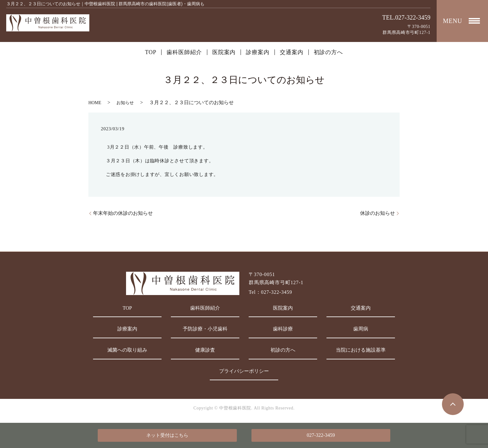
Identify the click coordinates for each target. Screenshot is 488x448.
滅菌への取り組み (127, 350)
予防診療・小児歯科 (205, 329)
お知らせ (125, 103)
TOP (151, 52)
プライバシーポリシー (244, 371)
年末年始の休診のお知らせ (123, 213)
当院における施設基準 (361, 350)
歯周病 (361, 329)
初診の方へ (328, 52)
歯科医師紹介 (184, 52)
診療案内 (258, 52)
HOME (95, 103)
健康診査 (205, 350)
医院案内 (224, 52)
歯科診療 (283, 329)
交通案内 (292, 52)
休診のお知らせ (378, 213)
